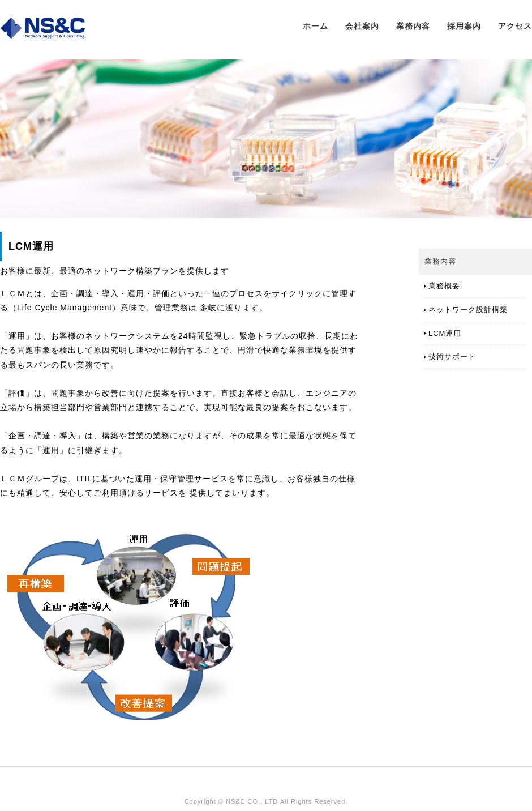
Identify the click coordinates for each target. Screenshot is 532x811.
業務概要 (444, 286)
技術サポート (452, 357)
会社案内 (362, 26)
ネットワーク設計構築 (468, 310)
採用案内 (464, 26)
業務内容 (413, 26)
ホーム (316, 26)
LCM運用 (445, 333)
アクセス (515, 26)
